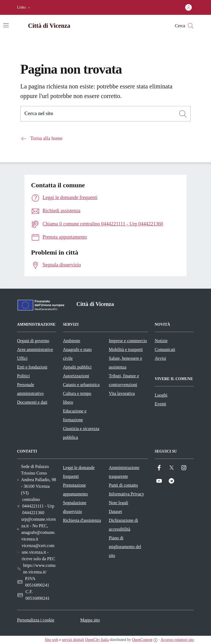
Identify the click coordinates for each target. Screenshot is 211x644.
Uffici (22, 358)
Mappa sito (90, 620)
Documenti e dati (32, 402)
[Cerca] (183, 114)
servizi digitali (73, 640)
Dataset (115, 511)
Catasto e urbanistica (81, 385)
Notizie (161, 341)
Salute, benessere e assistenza (125, 363)
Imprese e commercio (128, 341)
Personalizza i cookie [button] (36, 620)
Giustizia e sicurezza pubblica (81, 433)
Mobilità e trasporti (126, 349)
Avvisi (160, 358)
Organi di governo (33, 341)
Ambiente (72, 341)
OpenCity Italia (97, 640)
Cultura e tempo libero (77, 398)
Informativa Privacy (126, 494)
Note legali (119, 503)
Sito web (52, 640)
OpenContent (142, 640)
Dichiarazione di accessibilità (123, 525)
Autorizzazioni (76, 376)
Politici (23, 376)
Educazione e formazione (75, 415)
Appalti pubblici (77, 367)
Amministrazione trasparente (124, 472)
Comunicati (165, 349)
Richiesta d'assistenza (82, 520)
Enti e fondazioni (32, 367)
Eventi (160, 404)
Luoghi (161, 395)
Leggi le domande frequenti (79, 472)
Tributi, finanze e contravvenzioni (124, 380)
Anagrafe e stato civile (77, 354)
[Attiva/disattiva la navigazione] (6, 25)
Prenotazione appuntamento (75, 490)
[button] (24, 7)
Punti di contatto (123, 485)
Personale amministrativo (30, 389)
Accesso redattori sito (177, 640)
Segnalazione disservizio (75, 507)
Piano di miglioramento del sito (125, 547)
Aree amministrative (35, 349)
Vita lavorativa (122, 393)
